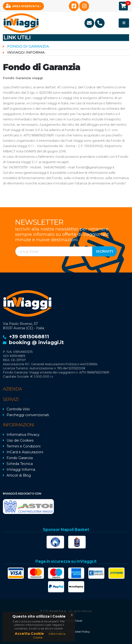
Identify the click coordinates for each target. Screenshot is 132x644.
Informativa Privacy (23, 435)
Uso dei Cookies (20, 440)
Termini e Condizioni (24, 446)
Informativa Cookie (49, 635)
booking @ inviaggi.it (36, 342)
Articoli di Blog (19, 475)
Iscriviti (105, 251)
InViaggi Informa (21, 470)
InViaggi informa (26, 52)
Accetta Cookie (29, 634)
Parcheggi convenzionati (28, 415)
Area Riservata (22, 6)
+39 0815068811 (29, 337)
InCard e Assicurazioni (25, 452)
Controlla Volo (18, 409)
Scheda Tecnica (20, 464)
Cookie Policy (81, 632)
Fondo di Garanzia (28, 46)
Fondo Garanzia (20, 458)
